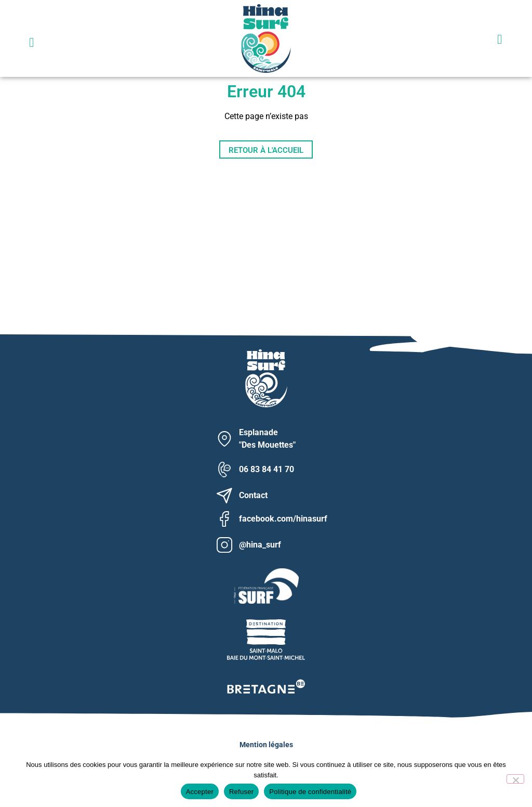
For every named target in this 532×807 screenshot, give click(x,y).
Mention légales (266, 745)
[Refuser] (515, 779)
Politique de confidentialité (310, 792)
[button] (32, 43)
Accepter (200, 792)
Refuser (241, 792)
